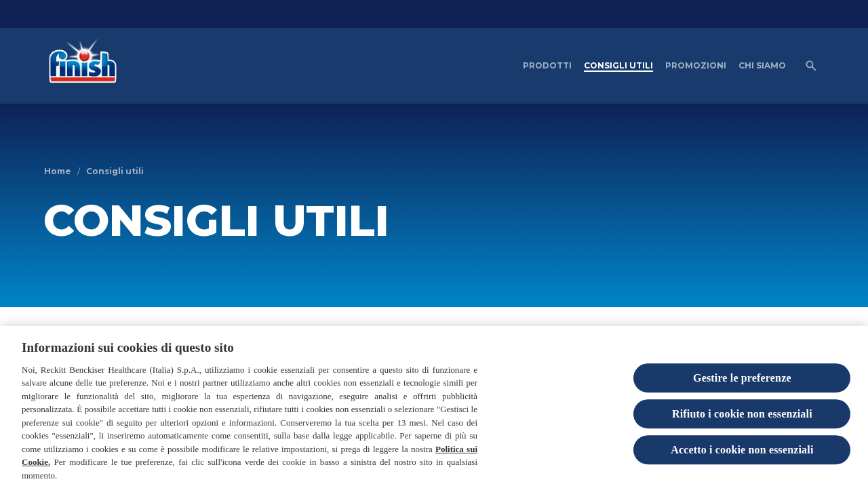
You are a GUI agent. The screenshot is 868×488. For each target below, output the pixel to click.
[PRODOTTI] (547, 66)
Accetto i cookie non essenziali (742, 459)
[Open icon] (811, 66)
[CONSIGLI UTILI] (618, 66)
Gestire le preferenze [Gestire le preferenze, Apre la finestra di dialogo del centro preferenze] (742, 387)
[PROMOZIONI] (696, 66)
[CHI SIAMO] (762, 66)
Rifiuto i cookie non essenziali (742, 423)
